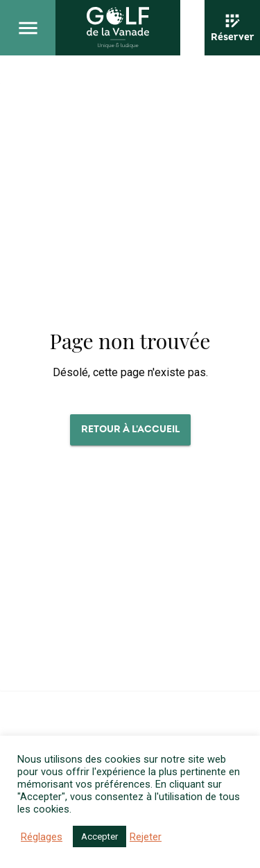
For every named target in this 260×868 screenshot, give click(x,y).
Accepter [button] (99, 836)
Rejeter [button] (146, 837)
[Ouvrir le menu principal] (28, 28)
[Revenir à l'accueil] (118, 28)
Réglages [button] (42, 837)
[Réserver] (232, 28)
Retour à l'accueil (130, 429)
